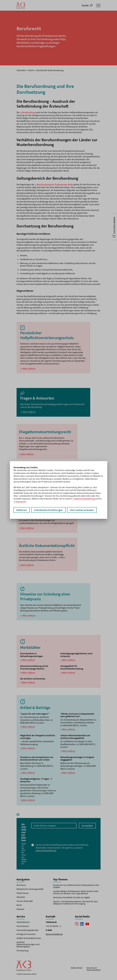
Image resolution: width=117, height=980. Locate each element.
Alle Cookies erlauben (82, 510)
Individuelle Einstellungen (48, 510)
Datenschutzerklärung (84, 499)
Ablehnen (22, 510)
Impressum (21, 502)
